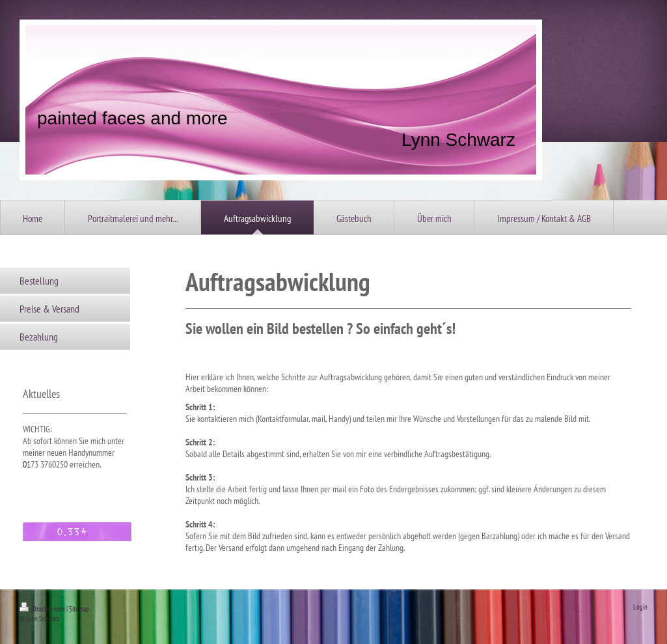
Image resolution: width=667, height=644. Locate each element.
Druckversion (43, 609)
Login (640, 607)
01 (27, 464)
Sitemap (79, 609)
